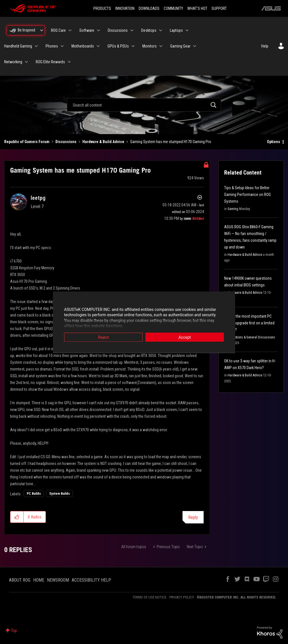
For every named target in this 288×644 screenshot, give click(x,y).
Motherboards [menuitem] (83, 46)
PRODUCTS (102, 8)
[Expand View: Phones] (62, 46)
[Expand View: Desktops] (161, 30)
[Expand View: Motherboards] (98, 46)
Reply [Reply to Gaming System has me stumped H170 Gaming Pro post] (193, 517)
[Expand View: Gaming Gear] (195, 46)
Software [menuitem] (87, 30)
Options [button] (274, 142)
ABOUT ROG (20, 580)
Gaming (233, 209)
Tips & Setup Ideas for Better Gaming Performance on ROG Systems (247, 195)
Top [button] (14, 631)
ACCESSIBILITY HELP (91, 580)
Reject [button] (103, 337)
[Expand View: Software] (98, 30)
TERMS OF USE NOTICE (149, 597)
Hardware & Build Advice (103, 142)
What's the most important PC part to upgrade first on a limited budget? (249, 323)
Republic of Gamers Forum (27, 142)
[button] (17, 517)
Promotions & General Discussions (251, 337)
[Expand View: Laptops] (187, 30)
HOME (39, 580)
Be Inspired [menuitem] (26, 30)
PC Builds (34, 494)
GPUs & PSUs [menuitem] (118, 46)
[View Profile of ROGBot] (198, 219)
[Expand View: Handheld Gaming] (36, 46)
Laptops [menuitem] (176, 30)
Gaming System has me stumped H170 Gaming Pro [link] (171, 142)
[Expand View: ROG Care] (70, 30)
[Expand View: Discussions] (132, 30)
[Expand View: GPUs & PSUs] (133, 46)
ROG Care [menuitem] (58, 30)
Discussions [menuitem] (118, 30)
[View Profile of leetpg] (38, 198)
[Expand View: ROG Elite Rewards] (69, 62)
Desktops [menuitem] (149, 30)
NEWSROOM (58, 580)
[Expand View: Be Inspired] (42, 30)
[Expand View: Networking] (26, 62)
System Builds (59, 494)
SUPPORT (219, 8)
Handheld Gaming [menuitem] (18, 46)
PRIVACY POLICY (182, 597)
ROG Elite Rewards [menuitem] (50, 62)
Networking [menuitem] (13, 62)
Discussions (66, 142)
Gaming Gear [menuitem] (180, 46)
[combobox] (144, 105)
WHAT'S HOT (197, 8)
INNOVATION (125, 8)
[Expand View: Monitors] (161, 46)
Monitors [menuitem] (149, 46)
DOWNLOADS (149, 8)
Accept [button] (185, 337)
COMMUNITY (173, 8)
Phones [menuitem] (52, 46)
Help (265, 46)
